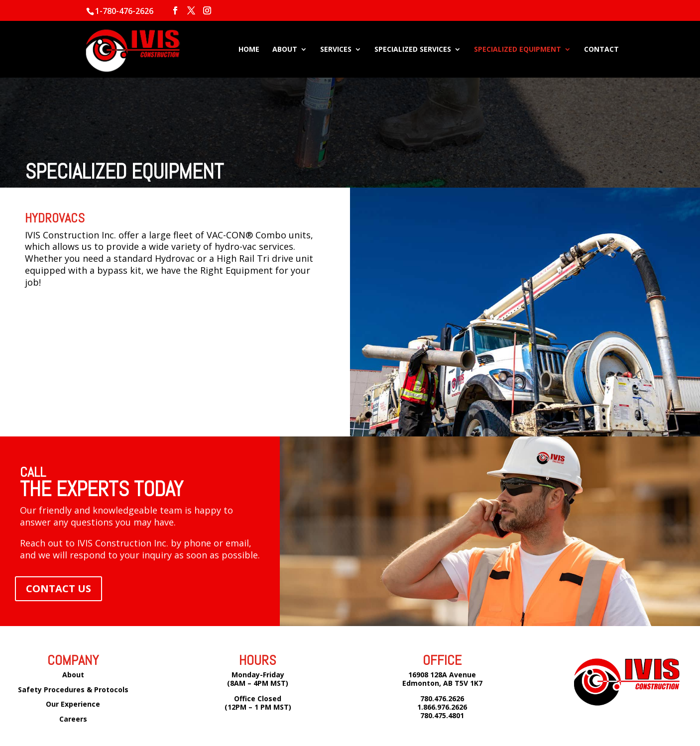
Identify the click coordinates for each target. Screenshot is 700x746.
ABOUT (285, 50)
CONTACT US (58, 588)
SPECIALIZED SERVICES (413, 50)
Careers (73, 719)
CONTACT (601, 50)
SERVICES (336, 50)
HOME (249, 50)
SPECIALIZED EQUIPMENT (518, 50)
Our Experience (73, 704)
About (73, 675)
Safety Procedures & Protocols (73, 690)
